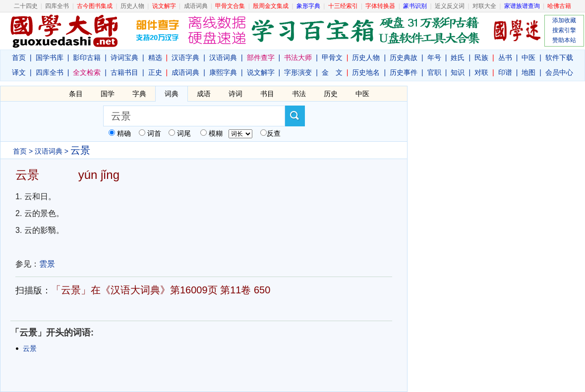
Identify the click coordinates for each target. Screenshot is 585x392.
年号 (434, 57)
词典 (172, 94)
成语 (204, 94)
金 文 (332, 72)
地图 (528, 72)
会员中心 (559, 72)
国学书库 (50, 57)
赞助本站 (564, 40)
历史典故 (404, 57)
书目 (267, 94)
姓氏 (458, 57)
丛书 (505, 57)
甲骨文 (332, 57)
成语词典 (196, 6)
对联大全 (484, 6)
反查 (274, 133)
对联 (481, 72)
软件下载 (559, 57)
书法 (299, 94)
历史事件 (404, 72)
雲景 (47, 264)
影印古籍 (87, 57)
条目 (76, 94)
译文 (19, 72)
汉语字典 (185, 57)
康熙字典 (223, 72)
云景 (30, 348)
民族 (481, 57)
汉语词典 (223, 57)
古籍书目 (124, 72)
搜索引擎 (564, 30)
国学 (108, 94)
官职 (434, 72)
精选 (155, 57)
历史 (331, 94)
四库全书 (57, 6)
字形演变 (298, 72)
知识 (458, 72)
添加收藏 (564, 20)
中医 (528, 57)
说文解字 (261, 72)
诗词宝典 (124, 57)
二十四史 (26, 6)
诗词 (235, 94)
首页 (19, 57)
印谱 (505, 72)
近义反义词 (450, 6)
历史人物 (132, 6)
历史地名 (366, 72)
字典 (139, 94)
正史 (155, 72)
